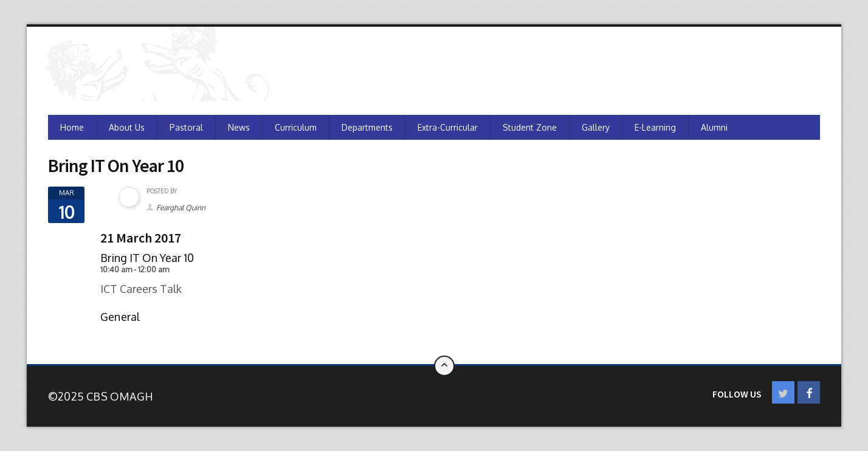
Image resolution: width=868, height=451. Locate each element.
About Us (127, 127)
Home (72, 127)
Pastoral (186, 127)
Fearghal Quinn (181, 208)
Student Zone (530, 127)
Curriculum (296, 127)
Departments (367, 127)
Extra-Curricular (448, 127)
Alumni (714, 127)
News (239, 127)
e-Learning (655, 127)
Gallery (596, 127)
